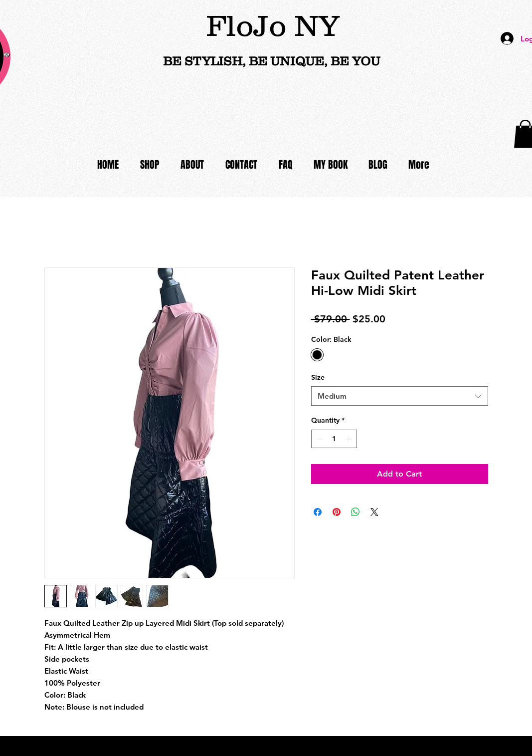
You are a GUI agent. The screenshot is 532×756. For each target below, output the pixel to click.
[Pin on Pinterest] (337, 512)
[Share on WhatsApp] (355, 512)
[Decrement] (319, 439)
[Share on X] (374, 512)
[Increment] (349, 439)
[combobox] (400, 396)
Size (318, 377)
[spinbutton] (334, 439)
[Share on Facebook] (318, 512)
